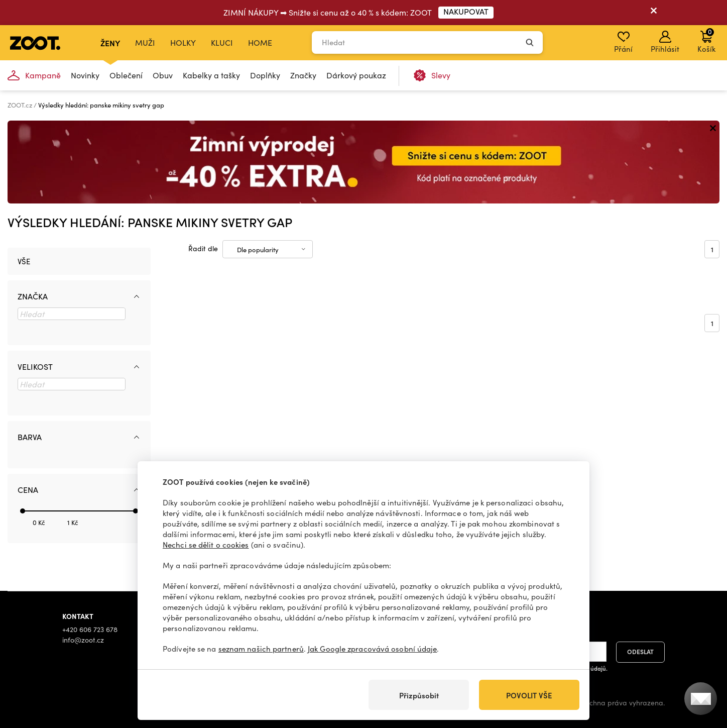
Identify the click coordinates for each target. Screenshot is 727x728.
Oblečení (126, 75)
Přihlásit (665, 42)
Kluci (222, 42)
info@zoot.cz (83, 640)
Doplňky (265, 75)
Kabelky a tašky (211, 75)
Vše (24, 261)
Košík (706, 40)
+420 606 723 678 (90, 629)
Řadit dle (203, 248)
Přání (623, 42)
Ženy (110, 43)
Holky (183, 42)
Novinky (85, 75)
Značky (303, 75)
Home (260, 42)
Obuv (163, 75)
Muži (145, 42)
